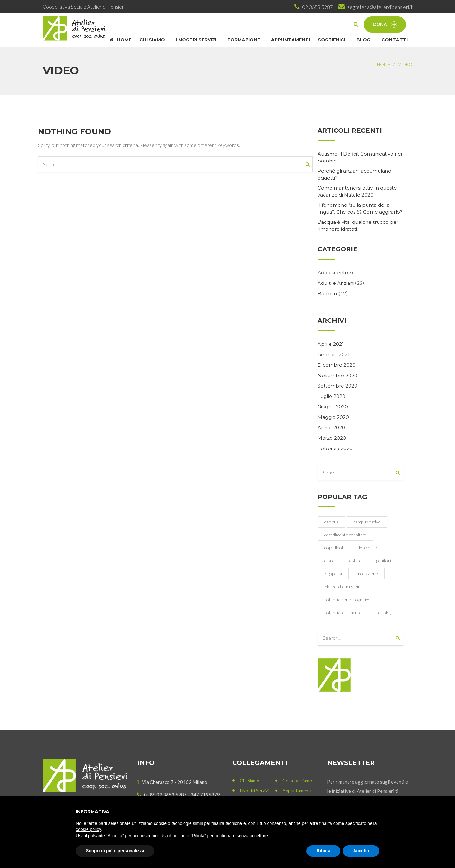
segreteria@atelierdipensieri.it (380, 7)
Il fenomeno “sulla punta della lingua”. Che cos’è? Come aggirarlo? (360, 208)
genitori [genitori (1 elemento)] (384, 561)
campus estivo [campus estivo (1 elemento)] (367, 522)
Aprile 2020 (331, 428)
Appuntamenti (297, 790)
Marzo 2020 (332, 438)
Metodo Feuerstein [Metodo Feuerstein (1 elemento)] (342, 587)
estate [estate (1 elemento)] (355, 561)
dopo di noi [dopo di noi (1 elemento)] (368, 548)
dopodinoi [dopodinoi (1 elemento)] (334, 548)
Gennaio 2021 (334, 355)
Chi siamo (250, 781)
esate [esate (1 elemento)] (329, 561)
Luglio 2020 (331, 396)
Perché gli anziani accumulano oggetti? (354, 174)
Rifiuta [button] (324, 851)
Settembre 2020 (337, 386)
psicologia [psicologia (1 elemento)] (385, 612)
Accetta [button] (361, 851)
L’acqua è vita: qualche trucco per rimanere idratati (358, 226)
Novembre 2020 (337, 375)
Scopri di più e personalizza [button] (115, 851)
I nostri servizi (254, 790)
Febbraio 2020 (335, 448)
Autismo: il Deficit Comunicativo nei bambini (360, 157)
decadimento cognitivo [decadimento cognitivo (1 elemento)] (345, 535)
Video (405, 64)
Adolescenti (332, 273)
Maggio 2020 (333, 417)
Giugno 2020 (333, 407)
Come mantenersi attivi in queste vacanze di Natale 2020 (357, 191)
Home (384, 64)
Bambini (328, 293)
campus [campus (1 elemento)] (331, 522)
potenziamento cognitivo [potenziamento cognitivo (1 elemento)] (347, 599)
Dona (385, 24)
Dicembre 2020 (337, 365)
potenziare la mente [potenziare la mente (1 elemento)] (343, 612)
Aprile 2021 (331, 344)
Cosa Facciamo (297, 781)
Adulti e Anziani (336, 283)
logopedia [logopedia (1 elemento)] (333, 574)
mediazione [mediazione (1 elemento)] (367, 574)
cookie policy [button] (88, 829)
